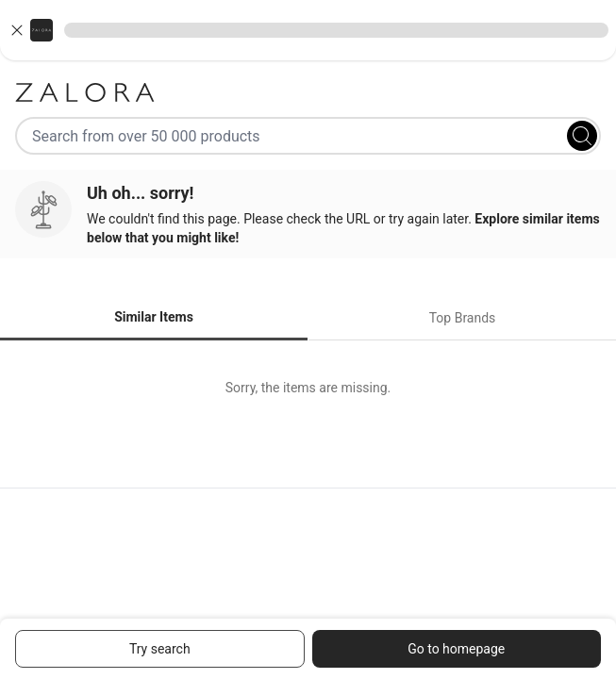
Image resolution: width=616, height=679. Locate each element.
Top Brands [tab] (463, 318)
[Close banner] (17, 30)
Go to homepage (456, 649)
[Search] (582, 136)
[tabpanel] (308, 388)
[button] (308, 30)
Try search (160, 649)
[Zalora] (308, 92)
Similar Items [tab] (154, 317)
